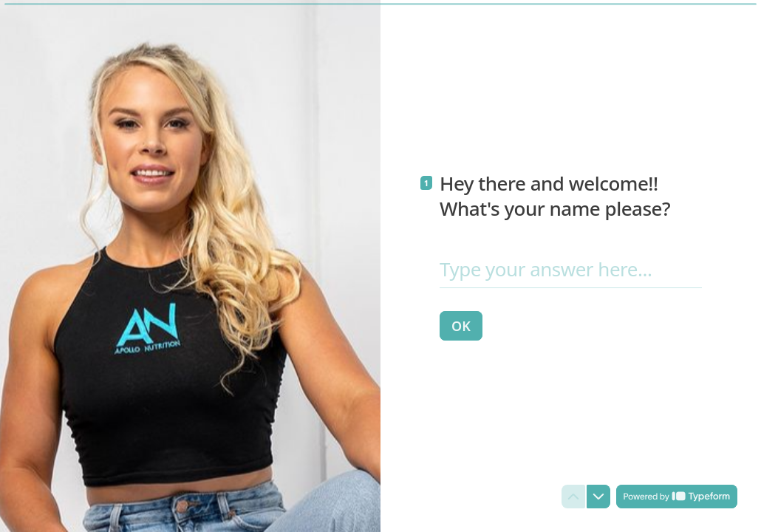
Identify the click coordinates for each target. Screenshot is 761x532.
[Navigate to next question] (598, 497)
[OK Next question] (461, 325)
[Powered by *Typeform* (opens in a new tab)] (677, 497)
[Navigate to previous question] (573, 497)
